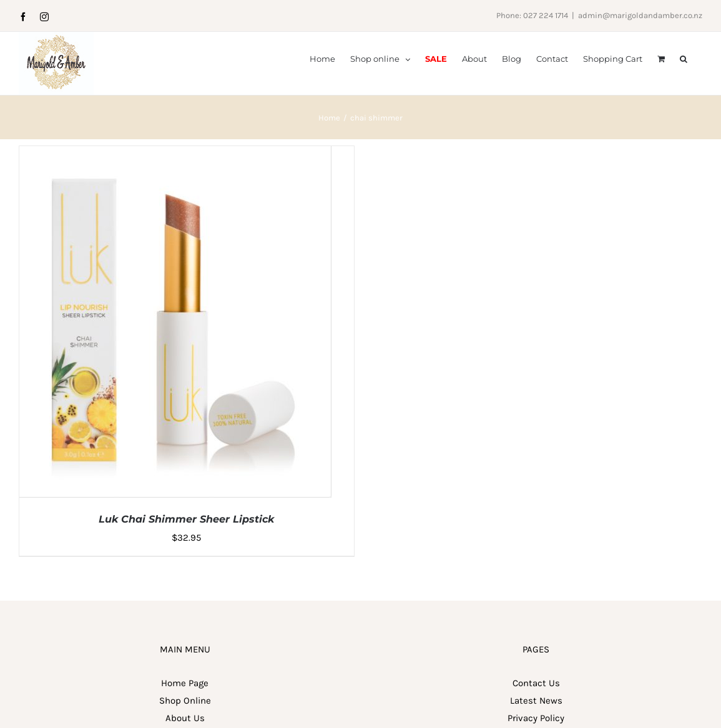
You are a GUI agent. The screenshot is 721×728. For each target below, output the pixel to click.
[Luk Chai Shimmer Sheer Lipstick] (175, 194)
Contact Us (536, 722)
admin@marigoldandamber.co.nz (640, 15)
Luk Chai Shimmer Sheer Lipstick (186, 558)
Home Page (185, 722)
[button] (684, 58)
